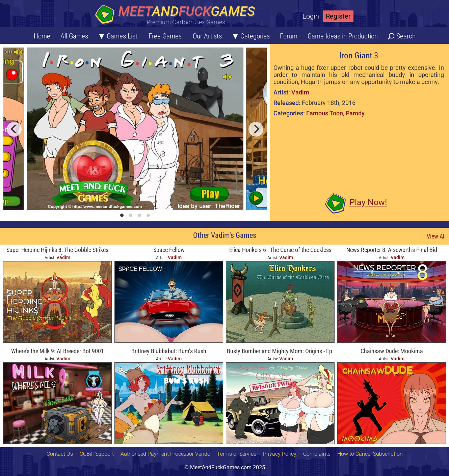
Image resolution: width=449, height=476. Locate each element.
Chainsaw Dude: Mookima (392, 351)
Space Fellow (169, 250)
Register (338, 16)
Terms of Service (237, 454)
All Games (74, 36)
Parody (355, 113)
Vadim (300, 92)
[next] (256, 129)
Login (311, 16)
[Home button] (177, 15)
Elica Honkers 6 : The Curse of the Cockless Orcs (280, 250)
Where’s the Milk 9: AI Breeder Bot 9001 (58, 351)
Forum (289, 36)
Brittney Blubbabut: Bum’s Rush (169, 351)
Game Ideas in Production (343, 36)
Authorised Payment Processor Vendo (165, 454)
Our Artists (207, 36)
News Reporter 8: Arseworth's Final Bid (392, 250)
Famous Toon (325, 113)
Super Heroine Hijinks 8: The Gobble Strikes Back (57, 250)
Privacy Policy (280, 454)
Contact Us (60, 454)
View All (436, 236)
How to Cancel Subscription (370, 454)
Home (42, 36)
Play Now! (368, 202)
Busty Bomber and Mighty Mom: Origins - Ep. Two (280, 352)
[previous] (14, 129)
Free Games (165, 36)
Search (406, 36)
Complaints (317, 454)
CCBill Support (97, 454)
